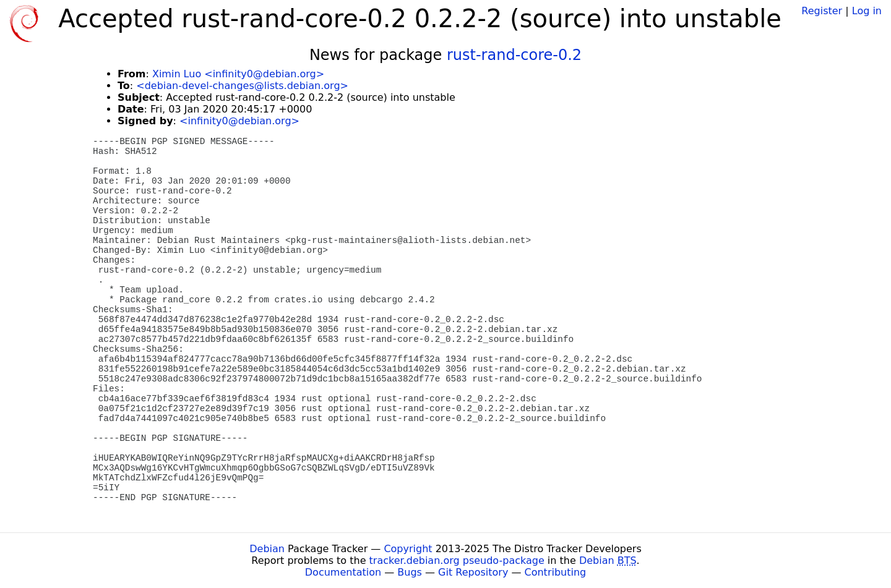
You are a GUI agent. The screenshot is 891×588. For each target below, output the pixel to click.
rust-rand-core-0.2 (514, 55)
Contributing (556, 572)
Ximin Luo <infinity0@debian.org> (238, 74)
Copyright (408, 549)
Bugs (410, 572)
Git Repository (473, 572)
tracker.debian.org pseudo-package (457, 560)
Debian (267, 549)
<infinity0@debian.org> (239, 121)
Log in (867, 11)
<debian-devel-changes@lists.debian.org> (242, 86)
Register (822, 11)
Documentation (343, 572)
